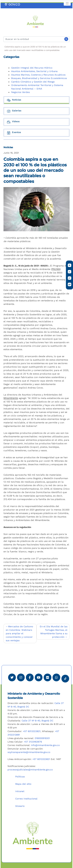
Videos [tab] (13, 122)
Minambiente (11, 398)
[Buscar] (36, 39)
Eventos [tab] (14, 133)
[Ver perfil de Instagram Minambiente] (21, 677)
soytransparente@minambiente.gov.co (29, 752)
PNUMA (56, 269)
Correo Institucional (26, 799)
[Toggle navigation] (67, 3)
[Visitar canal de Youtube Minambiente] (39, 677)
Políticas (20, 777)
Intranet (20, 791)
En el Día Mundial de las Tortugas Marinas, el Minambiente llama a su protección (54, 632)
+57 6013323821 (32, 731)
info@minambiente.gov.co (45, 745)
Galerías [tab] (14, 111)
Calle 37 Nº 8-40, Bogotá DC (37, 721)
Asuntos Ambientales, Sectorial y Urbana (34, 71)
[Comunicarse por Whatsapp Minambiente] (56, 677)
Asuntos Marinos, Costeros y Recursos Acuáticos (38, 75)
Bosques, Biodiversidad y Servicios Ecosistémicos (39, 78)
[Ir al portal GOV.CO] (13, 4)
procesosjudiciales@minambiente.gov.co (30, 770)
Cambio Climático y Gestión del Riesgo (33, 82)
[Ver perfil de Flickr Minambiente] (48, 677)
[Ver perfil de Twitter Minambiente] (12, 677)
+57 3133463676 (33, 742)
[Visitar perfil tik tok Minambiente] (65, 677)
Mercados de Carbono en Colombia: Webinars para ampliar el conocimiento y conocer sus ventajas (19, 633)
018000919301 (42, 738)
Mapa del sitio (23, 784)
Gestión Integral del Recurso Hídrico (32, 68)
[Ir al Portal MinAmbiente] (35, 21)
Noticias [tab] (14, 100)
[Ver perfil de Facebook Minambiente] (30, 677)
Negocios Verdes (20, 92)
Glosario (20, 806)
